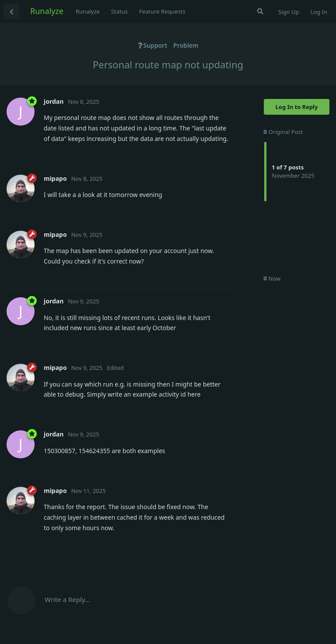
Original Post (283, 132)
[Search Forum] (260, 11)
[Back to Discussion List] (11, 11)
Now (272, 278)
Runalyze (47, 11)
